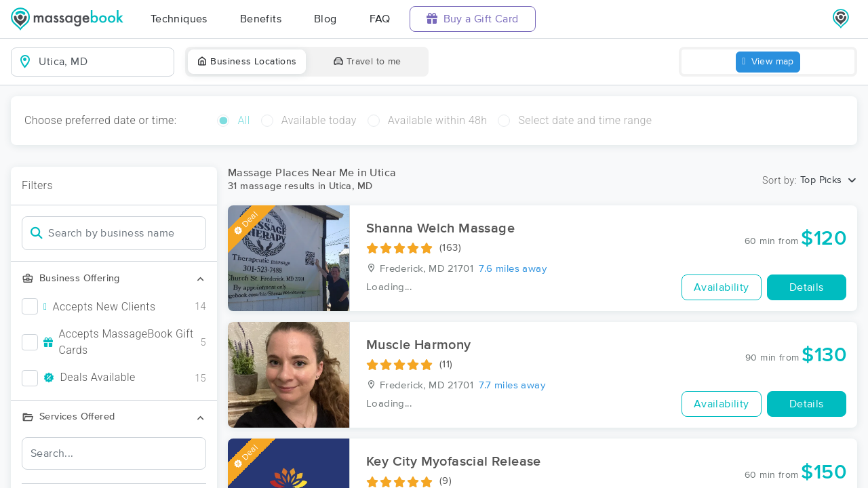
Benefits (261, 19)
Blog (325, 19)
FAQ (380, 19)
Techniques (179, 19)
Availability (722, 287)
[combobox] (103, 62)
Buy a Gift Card (473, 19)
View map (768, 62)
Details (807, 287)
